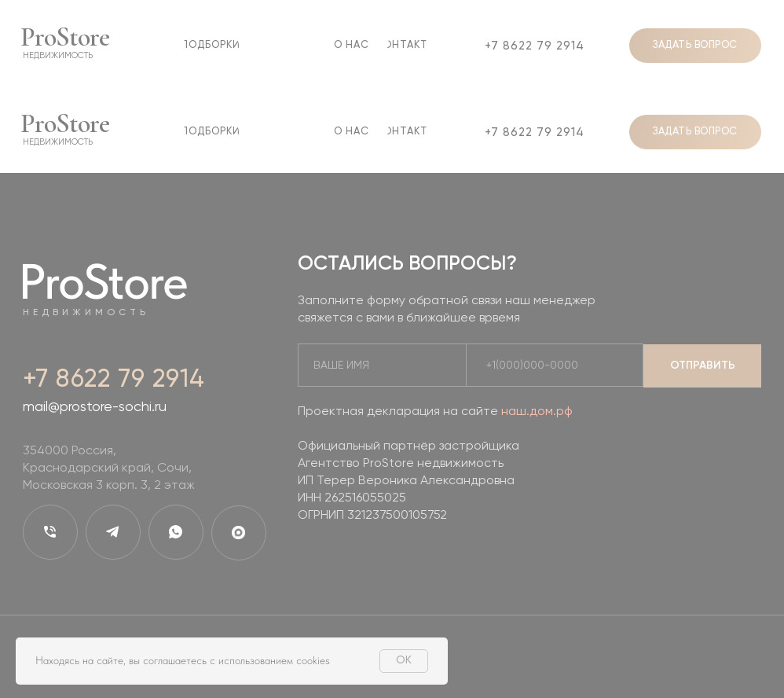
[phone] (549, 366)
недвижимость (58, 55)
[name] (376, 366)
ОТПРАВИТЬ (703, 366)
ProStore (65, 37)
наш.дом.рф (537, 412)
